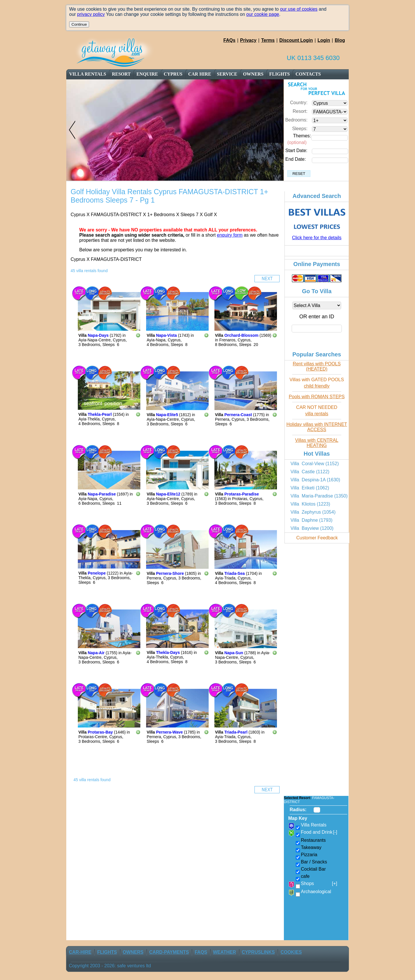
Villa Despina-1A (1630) (315, 480)
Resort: (300, 111)
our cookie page (263, 14)
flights (279, 74)
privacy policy (91, 14)
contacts (308, 74)
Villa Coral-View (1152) (315, 464)
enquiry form (230, 235)
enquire (147, 74)
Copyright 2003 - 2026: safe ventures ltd (110, 966)
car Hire (200, 74)
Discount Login (296, 40)
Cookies (291, 952)
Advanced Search (317, 196)
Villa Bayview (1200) (312, 528)
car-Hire (80, 952)
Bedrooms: (296, 120)
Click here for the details (317, 238)
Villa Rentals (88, 74)
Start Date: (296, 150)
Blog (340, 40)
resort (122, 74)
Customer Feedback (317, 538)
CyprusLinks (258, 952)
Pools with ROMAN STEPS (317, 397)
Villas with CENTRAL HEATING (317, 443)
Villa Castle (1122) (310, 472)
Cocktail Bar (313, 869)
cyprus (173, 74)
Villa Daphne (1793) (312, 520)
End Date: (296, 159)
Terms (268, 40)
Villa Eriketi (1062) (310, 488)
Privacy (248, 40)
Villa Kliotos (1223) (310, 504)
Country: (299, 103)
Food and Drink (319, 832)
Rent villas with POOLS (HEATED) (317, 366)
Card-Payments (169, 952)
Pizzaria (309, 855)
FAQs (229, 40)
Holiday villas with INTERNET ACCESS (317, 427)
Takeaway (311, 847)
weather (225, 952)
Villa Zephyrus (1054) (313, 512)
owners (253, 74)
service (227, 74)
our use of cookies (299, 9)
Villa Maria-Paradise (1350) (319, 496)
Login (324, 40)
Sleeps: (300, 129)
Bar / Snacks (314, 862)
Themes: (302, 136)
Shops (319, 884)
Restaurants (313, 840)
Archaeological (316, 892)
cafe (305, 876)
